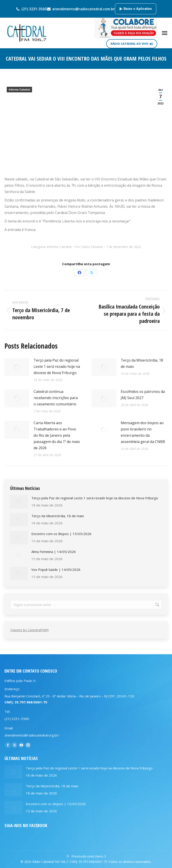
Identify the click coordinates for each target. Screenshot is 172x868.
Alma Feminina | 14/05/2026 (54, 552)
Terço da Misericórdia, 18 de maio (142, 363)
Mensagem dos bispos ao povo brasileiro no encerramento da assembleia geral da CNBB (143, 432)
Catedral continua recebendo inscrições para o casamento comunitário (56, 398)
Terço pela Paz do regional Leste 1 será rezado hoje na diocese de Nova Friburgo (57, 366)
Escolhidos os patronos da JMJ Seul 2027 (143, 395)
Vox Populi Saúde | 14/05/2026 (56, 569)
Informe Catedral (19, 90)
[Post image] (17, 367)
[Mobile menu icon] (165, 33)
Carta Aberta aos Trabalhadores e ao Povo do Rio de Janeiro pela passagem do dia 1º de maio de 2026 (57, 435)
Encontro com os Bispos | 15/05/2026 (61, 534)
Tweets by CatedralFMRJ (29, 630)
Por (89, 247)
